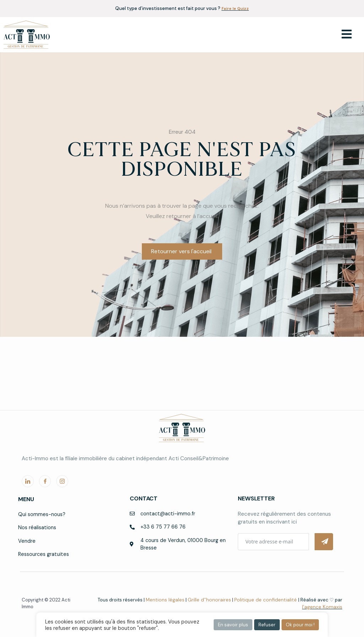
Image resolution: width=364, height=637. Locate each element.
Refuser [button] (267, 625)
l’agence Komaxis (323, 607)
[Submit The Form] (324, 541)
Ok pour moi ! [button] (300, 625)
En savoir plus (233, 625)
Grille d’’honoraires (215, 600)
